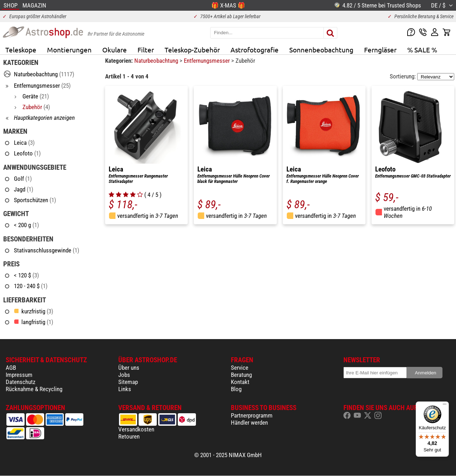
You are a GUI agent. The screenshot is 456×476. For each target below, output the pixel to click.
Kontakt (240, 382)
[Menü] (445, 406)
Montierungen (69, 50)
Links (125, 389)
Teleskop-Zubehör (192, 50)
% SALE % (422, 50)
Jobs (124, 375)
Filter (146, 50)
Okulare (115, 50)
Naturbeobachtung (157, 61)
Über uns (129, 368)
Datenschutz (20, 382)
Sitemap (128, 382)
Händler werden (249, 423)
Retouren (129, 436)
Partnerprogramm (252, 415)
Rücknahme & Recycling (34, 389)
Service (240, 368)
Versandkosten (136, 429)
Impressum (19, 375)
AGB (11, 368)
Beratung (241, 375)
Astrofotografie (255, 50)
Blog (236, 389)
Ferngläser (380, 50)
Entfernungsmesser (208, 61)
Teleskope (21, 50)
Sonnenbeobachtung (321, 50)
